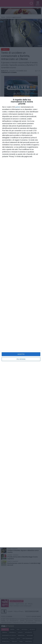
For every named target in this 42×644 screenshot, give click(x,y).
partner (18, 107)
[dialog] (21, 322)
